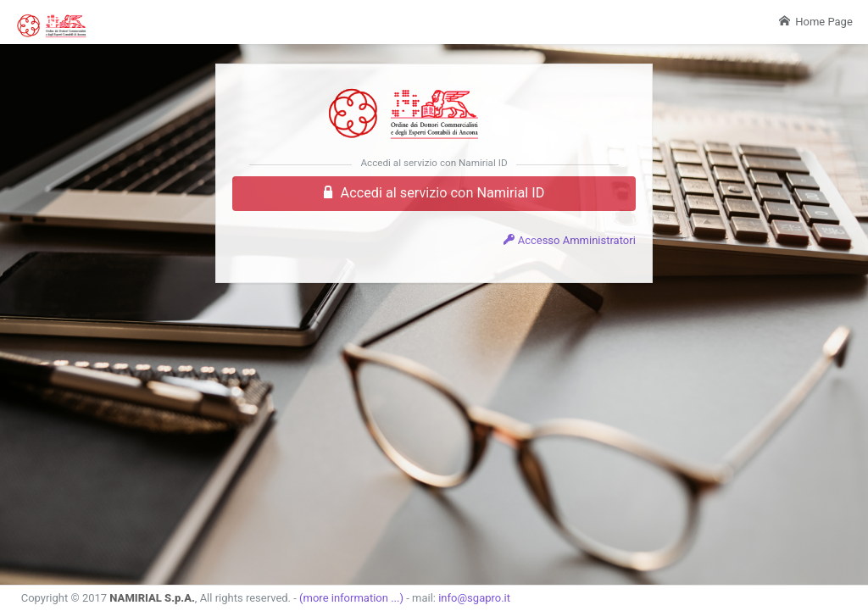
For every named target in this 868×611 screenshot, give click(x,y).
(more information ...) (351, 598)
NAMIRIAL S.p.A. (152, 598)
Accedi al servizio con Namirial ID (434, 193)
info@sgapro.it (474, 598)
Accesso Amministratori (569, 240)
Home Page (816, 22)
